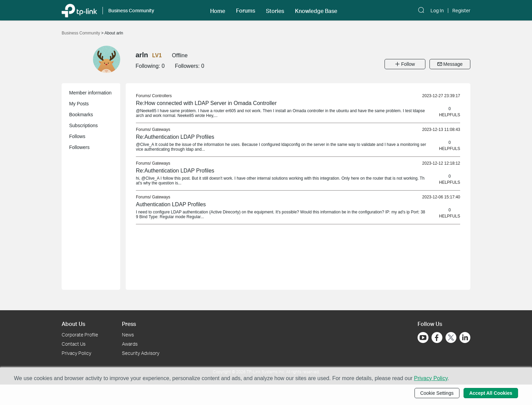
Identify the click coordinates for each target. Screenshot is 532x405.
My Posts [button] (79, 104)
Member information (90, 93)
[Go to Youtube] (423, 337)
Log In (437, 11)
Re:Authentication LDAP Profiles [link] (175, 137)
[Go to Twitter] (451, 338)
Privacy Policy (76, 353)
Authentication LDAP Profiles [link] (171, 204)
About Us (73, 324)
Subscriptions (83, 125)
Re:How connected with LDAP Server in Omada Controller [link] (206, 103)
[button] (218, 10)
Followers (79, 147)
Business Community (81, 33)
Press (129, 324)
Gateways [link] (161, 130)
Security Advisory (141, 353)
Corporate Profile (80, 335)
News (128, 335)
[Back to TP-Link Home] (79, 10)
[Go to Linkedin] (465, 337)
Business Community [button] (131, 10)
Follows (77, 136)
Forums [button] (246, 11)
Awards (130, 344)
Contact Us (74, 344)
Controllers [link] (162, 96)
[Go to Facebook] (437, 337)
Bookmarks (81, 115)
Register (461, 11)
